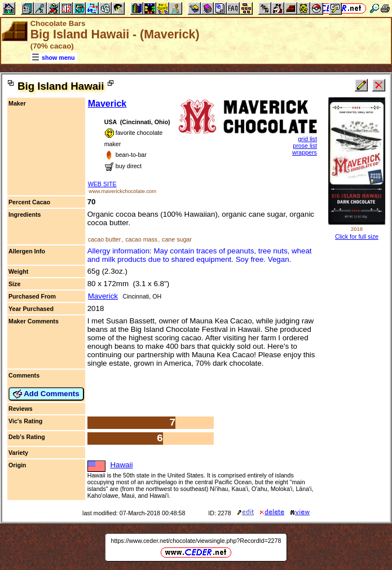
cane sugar (177, 239)
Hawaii (121, 465)
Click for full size (357, 236)
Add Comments (46, 394)
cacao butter (105, 239)
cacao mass (141, 239)
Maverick (107, 104)
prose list (305, 146)
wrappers (305, 152)
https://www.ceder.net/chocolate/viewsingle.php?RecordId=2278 (196, 541)
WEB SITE (102, 184)
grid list (307, 139)
